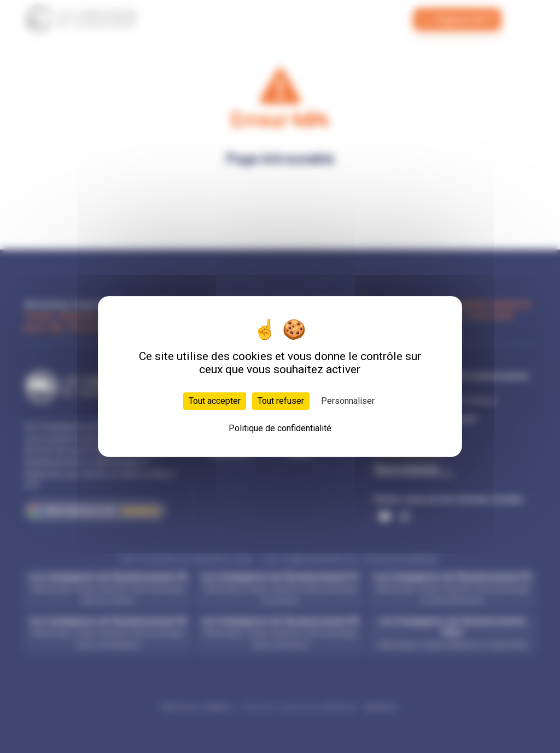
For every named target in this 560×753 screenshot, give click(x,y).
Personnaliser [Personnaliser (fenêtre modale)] (348, 401)
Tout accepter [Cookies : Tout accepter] (215, 401)
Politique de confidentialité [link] (280, 428)
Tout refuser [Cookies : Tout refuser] (281, 401)
